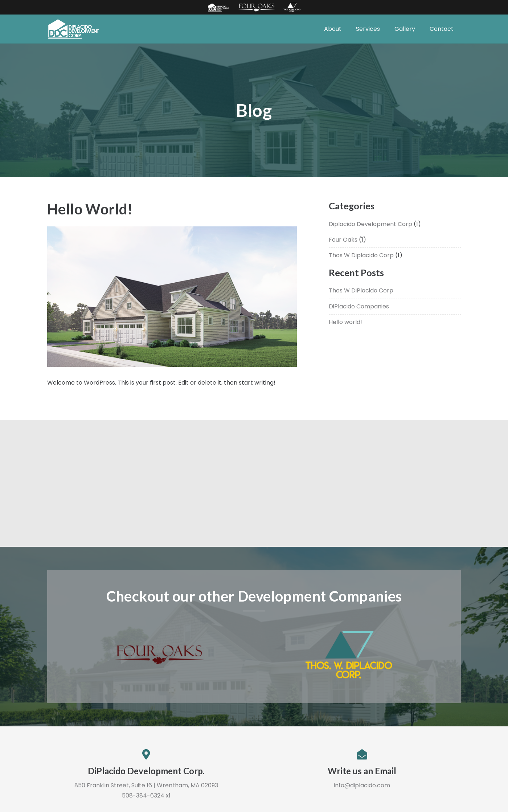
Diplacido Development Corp (370, 224)
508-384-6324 (143, 795)
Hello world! (345, 322)
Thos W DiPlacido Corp (361, 290)
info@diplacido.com (362, 785)
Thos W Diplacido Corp (361, 255)
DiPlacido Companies (359, 306)
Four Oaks (343, 240)
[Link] (218, 7)
